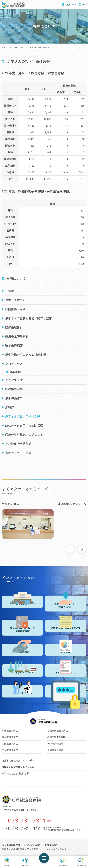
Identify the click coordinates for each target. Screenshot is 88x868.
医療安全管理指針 (17, 336)
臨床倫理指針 (14, 327)
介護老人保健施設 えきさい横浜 (18, 760)
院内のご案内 (22, 600)
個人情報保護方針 (11, 845)
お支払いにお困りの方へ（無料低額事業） (22, 626)
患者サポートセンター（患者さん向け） (66, 602)
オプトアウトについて (22, 669)
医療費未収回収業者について (66, 625)
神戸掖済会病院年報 (18, 444)
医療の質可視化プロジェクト (24, 434)
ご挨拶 (10, 291)
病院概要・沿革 (15, 309)
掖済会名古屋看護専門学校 (16, 773)
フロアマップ (14, 380)
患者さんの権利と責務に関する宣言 (28, 318)
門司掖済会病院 (10, 750)
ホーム (4, 47)
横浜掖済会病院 (10, 737)
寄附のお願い (22, 649)
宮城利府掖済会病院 (58, 730)
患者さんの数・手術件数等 (23, 416)
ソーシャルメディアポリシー (56, 849)
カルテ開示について (66, 669)
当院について (18, 47)
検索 (84, 4)
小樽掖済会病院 (10, 730)
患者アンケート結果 (18, 453)
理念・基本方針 (15, 300)
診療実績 (66, 649)
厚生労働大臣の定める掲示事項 (26, 355)
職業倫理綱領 (14, 345)
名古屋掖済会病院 (56, 737)
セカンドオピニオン (22, 690)
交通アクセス (71, 4)
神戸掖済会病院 (55, 743)
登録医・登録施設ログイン (66, 691)
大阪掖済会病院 (10, 743)
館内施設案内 (14, 389)
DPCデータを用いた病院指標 (24, 425)
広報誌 (10, 407)
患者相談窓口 (14, 398)
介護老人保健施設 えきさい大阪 (18, 767)
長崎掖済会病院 (55, 750)
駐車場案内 (16, 372)
